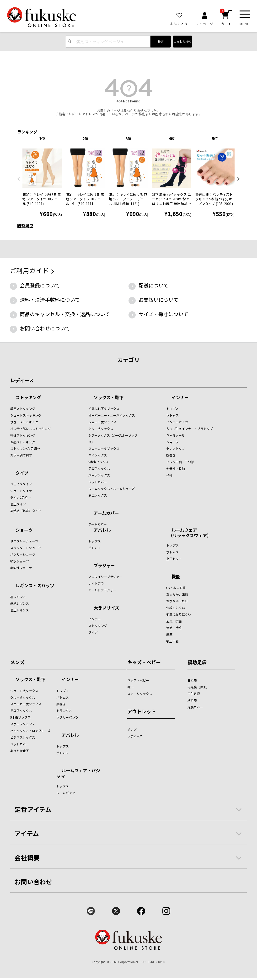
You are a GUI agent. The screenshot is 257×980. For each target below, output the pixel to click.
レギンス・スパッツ (35, 586)
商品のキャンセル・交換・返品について (65, 314)
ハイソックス (98, 455)
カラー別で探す (21, 455)
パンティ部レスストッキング (30, 429)
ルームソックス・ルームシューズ (112, 489)
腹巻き (171, 455)
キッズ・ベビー (144, 662)
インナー (180, 398)
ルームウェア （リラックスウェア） (189, 532)
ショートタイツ (21, 491)
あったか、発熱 (177, 594)
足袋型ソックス (99, 469)
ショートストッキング (26, 415)
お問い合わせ (33, 882)
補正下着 (172, 641)
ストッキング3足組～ (25, 448)
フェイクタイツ (21, 484)
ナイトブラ (96, 583)
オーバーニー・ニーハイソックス (112, 415)
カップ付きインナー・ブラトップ (190, 429)
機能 (176, 577)
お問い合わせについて (45, 328)
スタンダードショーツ (26, 548)
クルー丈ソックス (101, 429)
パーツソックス (99, 475)
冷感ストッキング (23, 442)
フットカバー (98, 482)
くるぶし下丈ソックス (104, 409)
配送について (153, 285)
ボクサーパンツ (67, 717)
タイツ (22, 473)
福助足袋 (197, 662)
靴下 (130, 687)
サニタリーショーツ (24, 541)
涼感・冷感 (174, 628)
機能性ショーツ (21, 568)
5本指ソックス (99, 462)
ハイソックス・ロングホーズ (30, 731)
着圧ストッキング (23, 409)
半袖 (169, 475)
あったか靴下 (20, 751)
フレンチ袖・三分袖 (180, 462)
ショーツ (172, 442)
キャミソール (176, 435)
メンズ (17, 662)
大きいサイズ (106, 608)
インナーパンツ (177, 422)
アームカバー (106, 513)
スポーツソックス (23, 724)
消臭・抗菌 (174, 621)
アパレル (102, 530)
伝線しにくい (176, 608)
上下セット (174, 559)
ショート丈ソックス (102, 422)
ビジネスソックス (23, 737)
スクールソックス (140, 694)
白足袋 (192, 680)
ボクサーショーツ (23, 554)
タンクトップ (176, 448)
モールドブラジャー (102, 590)
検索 (161, 41)
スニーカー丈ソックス (104, 448)
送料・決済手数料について (50, 300)
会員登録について (40, 285)
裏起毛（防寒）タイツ (26, 511)
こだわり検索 (182, 41)
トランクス (64, 711)
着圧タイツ (18, 504)
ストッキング (28, 398)
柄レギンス (18, 597)
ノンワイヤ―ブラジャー (105, 577)
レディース (22, 380)
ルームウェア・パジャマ (78, 773)
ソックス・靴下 (109, 398)
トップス (172, 409)
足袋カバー (195, 707)
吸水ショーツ (20, 561)
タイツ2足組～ (20, 497)
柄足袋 (192, 700)
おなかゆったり (177, 601)
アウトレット (142, 711)
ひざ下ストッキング (24, 422)
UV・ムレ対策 (176, 588)
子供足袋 (194, 694)
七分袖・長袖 (176, 469)
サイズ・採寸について (163, 314)
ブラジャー (104, 566)
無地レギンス (20, 603)
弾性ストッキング (23, 435)
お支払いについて (158, 300)
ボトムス (172, 415)
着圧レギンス (20, 610)
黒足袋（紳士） (198, 687)
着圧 (169, 634)
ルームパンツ (66, 793)
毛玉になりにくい (179, 614)
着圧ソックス (98, 495)
